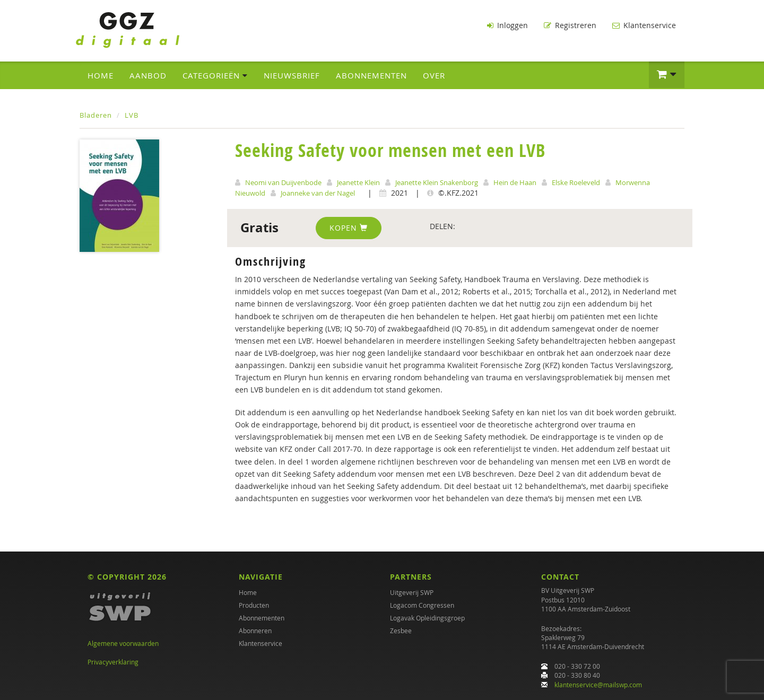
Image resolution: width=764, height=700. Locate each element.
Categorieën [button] (215, 75)
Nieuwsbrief (292, 75)
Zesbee (401, 631)
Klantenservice (644, 25)
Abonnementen (371, 75)
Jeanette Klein (358, 182)
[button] (667, 74)
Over (434, 75)
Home (101, 75)
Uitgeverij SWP (412, 593)
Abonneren (255, 631)
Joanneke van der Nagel (318, 192)
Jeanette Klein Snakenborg (437, 182)
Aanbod (148, 75)
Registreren (570, 25)
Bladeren (96, 115)
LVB (132, 115)
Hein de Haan (515, 182)
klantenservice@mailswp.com (598, 685)
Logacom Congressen (422, 606)
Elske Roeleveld (576, 182)
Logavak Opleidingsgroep (427, 618)
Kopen (349, 227)
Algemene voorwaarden (123, 644)
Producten (254, 606)
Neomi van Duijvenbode (283, 182)
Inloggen (507, 25)
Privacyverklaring (113, 662)
